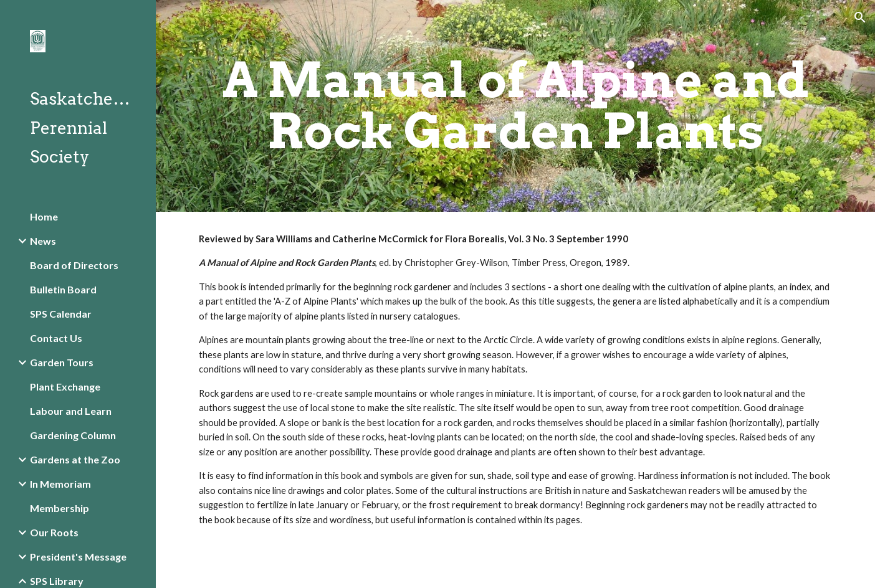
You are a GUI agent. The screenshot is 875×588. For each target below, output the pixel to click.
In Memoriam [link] (60, 484)
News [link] (43, 241)
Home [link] (44, 216)
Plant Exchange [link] (65, 386)
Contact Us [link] (56, 338)
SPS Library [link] (57, 581)
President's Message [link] (78, 557)
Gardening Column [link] (73, 435)
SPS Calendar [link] (61, 314)
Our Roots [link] (54, 532)
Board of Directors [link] (74, 265)
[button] (860, 17)
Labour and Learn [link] (71, 411)
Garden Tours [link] (62, 362)
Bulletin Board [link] (63, 289)
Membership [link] (60, 508)
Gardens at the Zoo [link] (75, 459)
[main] (515, 106)
